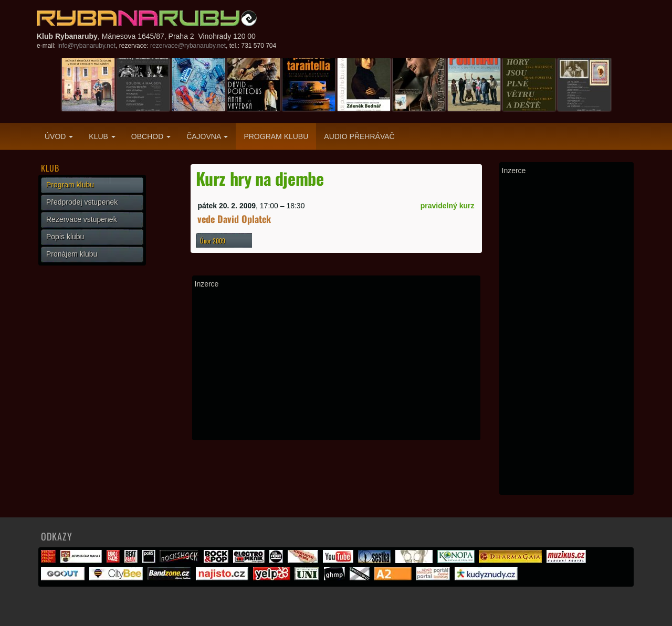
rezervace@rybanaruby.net (188, 46)
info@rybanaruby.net (86, 46)
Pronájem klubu (72, 254)
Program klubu (276, 136)
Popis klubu (65, 237)
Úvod (59, 136)
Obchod (151, 136)
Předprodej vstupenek (82, 202)
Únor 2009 (213, 241)
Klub (102, 136)
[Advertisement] (336, 364)
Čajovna (207, 136)
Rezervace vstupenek (82, 219)
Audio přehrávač (359, 136)
